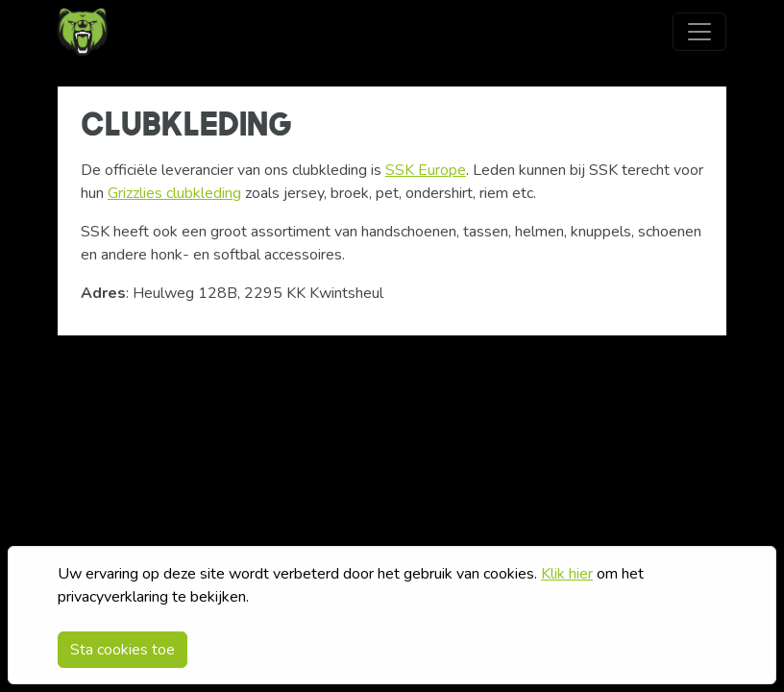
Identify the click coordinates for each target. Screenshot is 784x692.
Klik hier (567, 574)
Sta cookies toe (122, 650)
